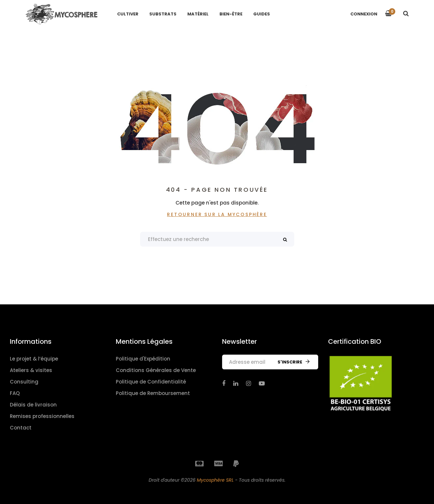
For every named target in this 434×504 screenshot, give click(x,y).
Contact (21, 428)
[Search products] (217, 239)
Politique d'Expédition (143, 359)
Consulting (24, 382)
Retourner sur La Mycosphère (217, 214)
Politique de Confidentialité (151, 382)
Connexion (364, 14)
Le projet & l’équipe (34, 359)
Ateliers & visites (31, 370)
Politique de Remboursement (153, 393)
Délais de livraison (33, 405)
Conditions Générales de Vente (156, 370)
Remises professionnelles (42, 416)
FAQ (15, 393)
